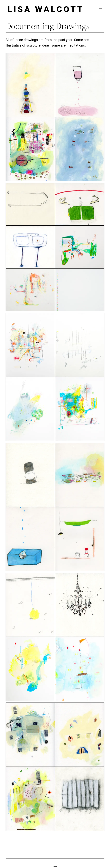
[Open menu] (100, 9)
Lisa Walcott (46, 9)
